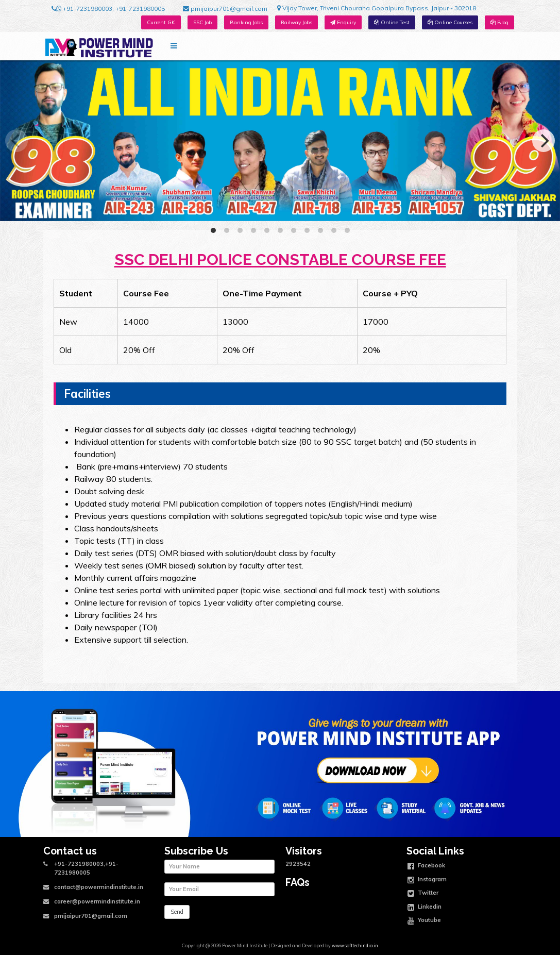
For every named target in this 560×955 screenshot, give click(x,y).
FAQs (298, 883)
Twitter (423, 894)
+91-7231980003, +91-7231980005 (108, 9)
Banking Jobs (246, 22)
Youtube (424, 921)
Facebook (426, 866)
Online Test (392, 22)
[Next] (544, 141)
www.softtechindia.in (355, 945)
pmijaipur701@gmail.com (225, 9)
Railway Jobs (296, 22)
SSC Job (202, 22)
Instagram (427, 880)
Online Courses (450, 22)
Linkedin (425, 908)
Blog (499, 22)
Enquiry (343, 22)
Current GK (161, 22)
